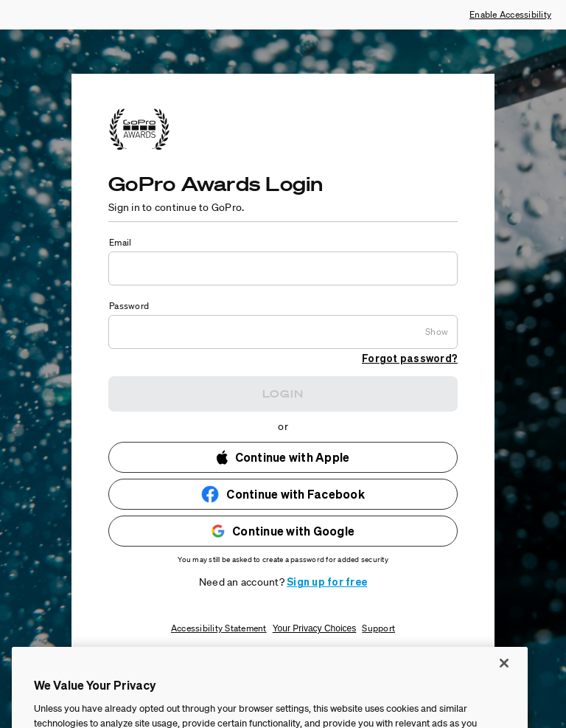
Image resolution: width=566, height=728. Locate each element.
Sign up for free (327, 581)
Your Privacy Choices (315, 628)
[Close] (504, 689)
